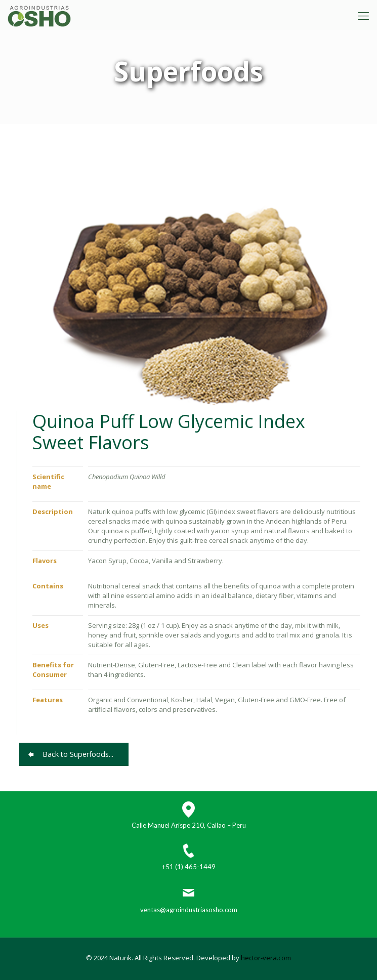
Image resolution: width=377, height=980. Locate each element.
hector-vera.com (266, 958)
